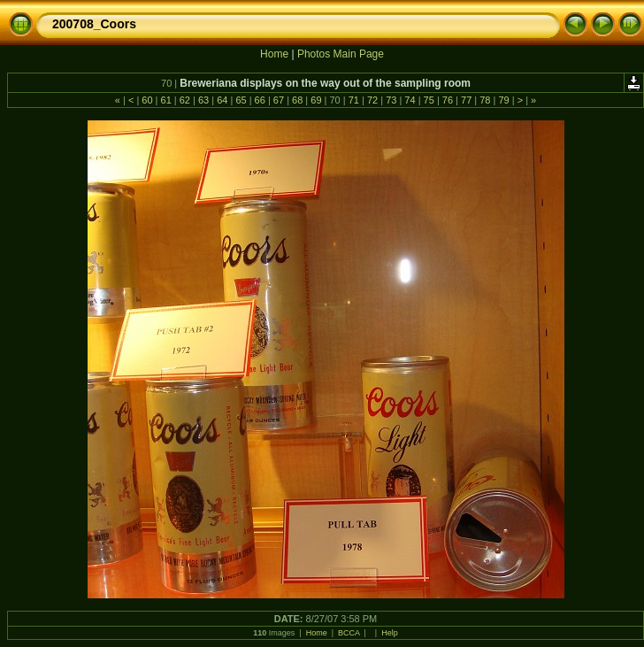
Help (390, 633)
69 (316, 100)
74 (410, 100)
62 (185, 100)
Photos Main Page (341, 54)
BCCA (349, 633)
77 (466, 100)
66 (260, 100)
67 (279, 100)
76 (448, 100)
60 (147, 100)
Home (274, 54)
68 (297, 100)
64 (222, 100)
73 (391, 100)
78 (485, 100)
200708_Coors (94, 24)
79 (503, 100)
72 (372, 100)
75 (429, 100)
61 (165, 100)
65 (241, 100)
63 (203, 100)
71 (354, 100)
